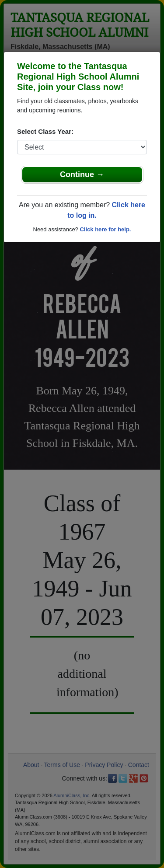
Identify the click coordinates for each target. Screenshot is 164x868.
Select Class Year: (45, 131)
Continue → (82, 174)
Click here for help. (105, 229)
